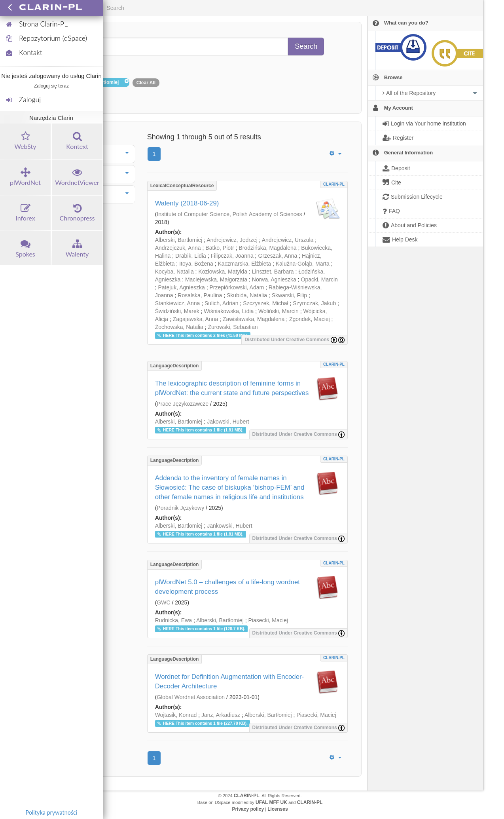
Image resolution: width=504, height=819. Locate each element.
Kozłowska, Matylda (223, 272)
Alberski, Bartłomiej (179, 240)
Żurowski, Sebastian (233, 327)
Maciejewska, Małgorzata (216, 279)
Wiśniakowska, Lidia (229, 311)
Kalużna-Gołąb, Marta (303, 264)
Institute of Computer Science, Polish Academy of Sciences (229, 214)
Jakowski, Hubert (228, 422)
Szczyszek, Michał (265, 303)
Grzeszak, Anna (278, 256)
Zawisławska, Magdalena (254, 319)
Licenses (278, 809)
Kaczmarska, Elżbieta (244, 264)
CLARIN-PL (334, 184)
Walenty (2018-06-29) (187, 203)
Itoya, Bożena (196, 264)
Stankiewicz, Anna (178, 303)
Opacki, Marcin (319, 279)
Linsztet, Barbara (273, 272)
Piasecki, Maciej (268, 620)
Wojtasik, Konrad (176, 715)
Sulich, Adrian (222, 303)
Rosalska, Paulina (200, 295)
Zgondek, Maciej (310, 319)
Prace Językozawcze (183, 404)
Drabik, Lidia (191, 256)
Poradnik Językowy (180, 508)
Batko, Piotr (220, 248)
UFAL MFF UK (271, 802)
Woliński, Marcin (279, 311)
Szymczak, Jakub (314, 303)
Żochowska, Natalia (179, 327)
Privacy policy (248, 809)
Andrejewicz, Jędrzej (232, 240)
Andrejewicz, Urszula (288, 240)
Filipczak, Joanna (232, 256)
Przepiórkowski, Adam (237, 287)
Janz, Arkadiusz (221, 715)
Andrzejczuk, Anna (178, 248)
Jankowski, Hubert (229, 526)
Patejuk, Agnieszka (181, 287)
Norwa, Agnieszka (274, 279)
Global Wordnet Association (191, 697)
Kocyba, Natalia (174, 272)
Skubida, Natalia (247, 295)
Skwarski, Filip (289, 295)
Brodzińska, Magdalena (267, 248)
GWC (163, 602)
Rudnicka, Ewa (173, 620)
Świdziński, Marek (177, 311)
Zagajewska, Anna (195, 319)
